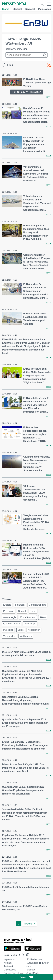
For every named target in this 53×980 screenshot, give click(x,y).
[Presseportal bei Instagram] (27, 955)
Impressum (9, 959)
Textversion (10, 966)
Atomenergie (10, 617)
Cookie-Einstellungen (14, 973)
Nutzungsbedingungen (38, 963)
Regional (30, 9)
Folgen (26, 977)
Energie (7, 605)
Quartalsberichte (12, 624)
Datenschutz (10, 970)
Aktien (43, 617)
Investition (8, 630)
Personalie (9, 611)
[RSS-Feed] (49, 65)
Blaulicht (17, 9)
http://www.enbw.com (16, 49)
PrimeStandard (28, 617)
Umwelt (22, 611)
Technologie (30, 624)
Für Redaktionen (35, 959)
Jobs (29, 966)
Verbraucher (9, 636)
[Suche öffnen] (42, 4)
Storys (6, 9)
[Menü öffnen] (49, 4)
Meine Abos (45, 9)
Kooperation (34, 630)
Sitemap (31, 970)
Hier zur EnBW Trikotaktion (26, 92)
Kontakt (8, 963)
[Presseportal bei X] (23, 955)
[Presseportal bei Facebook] (19, 955)
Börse (21, 630)
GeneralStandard (37, 605)
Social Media (33, 973)
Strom (33, 611)
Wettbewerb (26, 636)
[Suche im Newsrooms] (26, 55)
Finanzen (20, 605)
